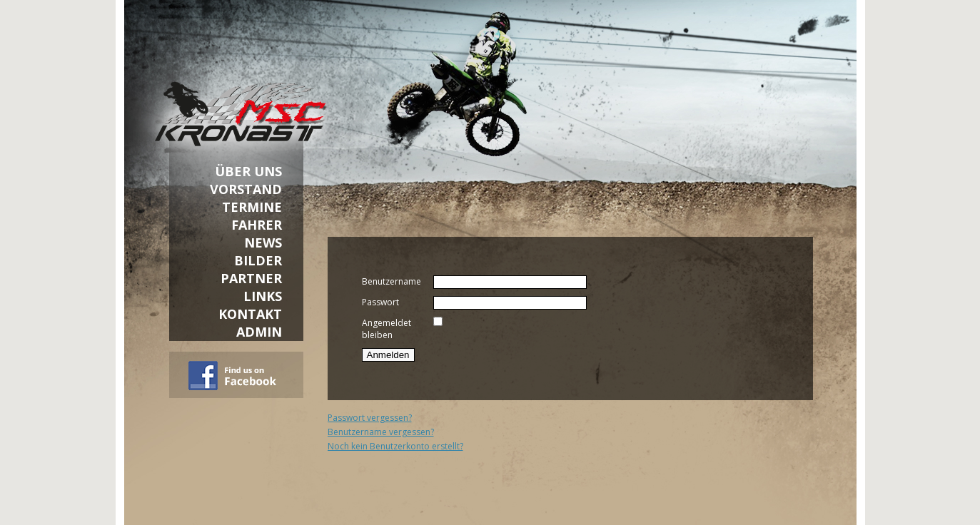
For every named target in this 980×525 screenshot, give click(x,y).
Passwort (380, 302)
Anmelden (388, 355)
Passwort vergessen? (370, 418)
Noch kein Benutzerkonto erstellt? (395, 446)
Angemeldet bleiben (387, 329)
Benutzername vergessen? (381, 432)
